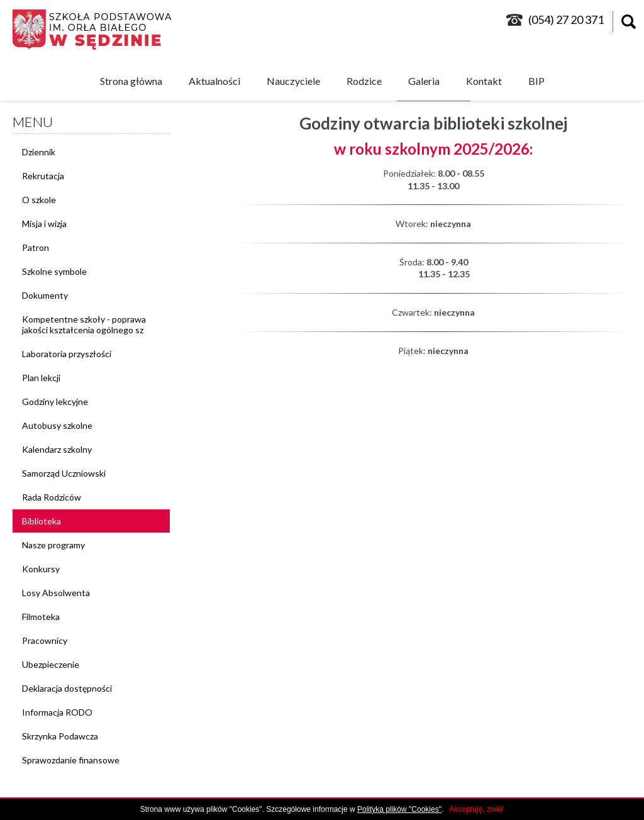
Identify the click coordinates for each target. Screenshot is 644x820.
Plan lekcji (41, 378)
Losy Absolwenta (56, 593)
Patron (36, 247)
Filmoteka (41, 617)
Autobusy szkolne (57, 425)
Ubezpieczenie (51, 664)
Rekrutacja (43, 176)
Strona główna (131, 81)
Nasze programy (53, 545)
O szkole (39, 200)
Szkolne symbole (54, 271)
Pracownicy (45, 640)
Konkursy (41, 569)
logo (98, 30)
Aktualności (214, 81)
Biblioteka (42, 521)
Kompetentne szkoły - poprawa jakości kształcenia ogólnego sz (84, 324)
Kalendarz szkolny (57, 449)
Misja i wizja (44, 224)
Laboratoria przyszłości (67, 354)
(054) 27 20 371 (566, 19)
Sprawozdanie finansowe (71, 760)
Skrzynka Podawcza (60, 736)
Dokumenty (45, 295)
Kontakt (484, 81)
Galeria (424, 81)
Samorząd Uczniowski (64, 473)
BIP (536, 81)
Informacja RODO (57, 712)
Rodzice (364, 81)
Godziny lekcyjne (55, 402)
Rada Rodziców (52, 497)
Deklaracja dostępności (67, 688)
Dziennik (39, 152)
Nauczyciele (293, 81)
